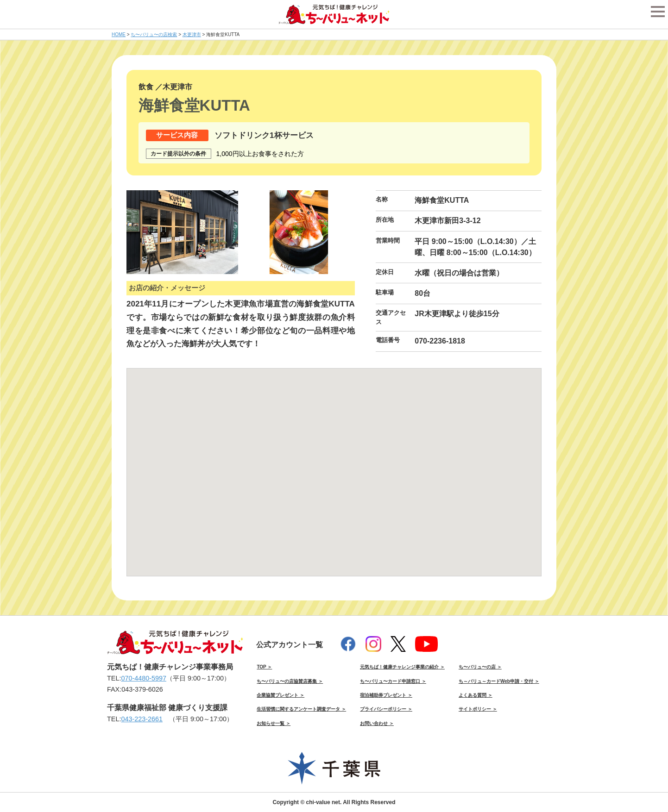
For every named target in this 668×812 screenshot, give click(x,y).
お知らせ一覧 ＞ (274, 723)
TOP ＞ (264, 667)
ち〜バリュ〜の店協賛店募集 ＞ (290, 681)
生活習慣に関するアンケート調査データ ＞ (301, 709)
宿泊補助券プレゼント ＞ (386, 695)
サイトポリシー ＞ (478, 709)
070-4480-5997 (144, 678)
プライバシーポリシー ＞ (386, 709)
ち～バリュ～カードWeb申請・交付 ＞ (499, 681)
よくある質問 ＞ (476, 695)
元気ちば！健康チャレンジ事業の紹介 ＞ (402, 667)
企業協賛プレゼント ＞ (280, 695)
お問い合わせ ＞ (377, 723)
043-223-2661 (142, 719)
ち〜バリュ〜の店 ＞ (480, 667)
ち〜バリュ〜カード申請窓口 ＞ (393, 681)
